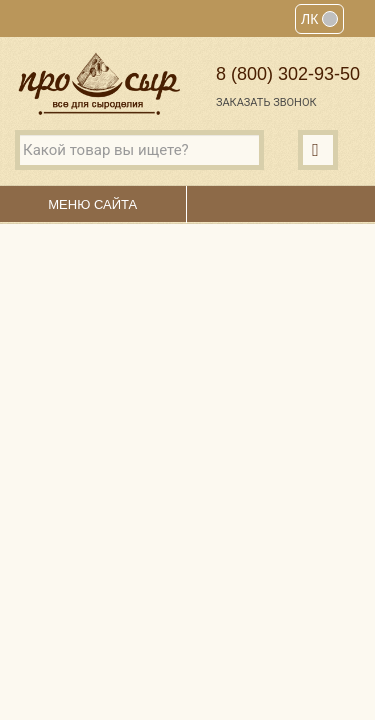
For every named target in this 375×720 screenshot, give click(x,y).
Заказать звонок (266, 102)
